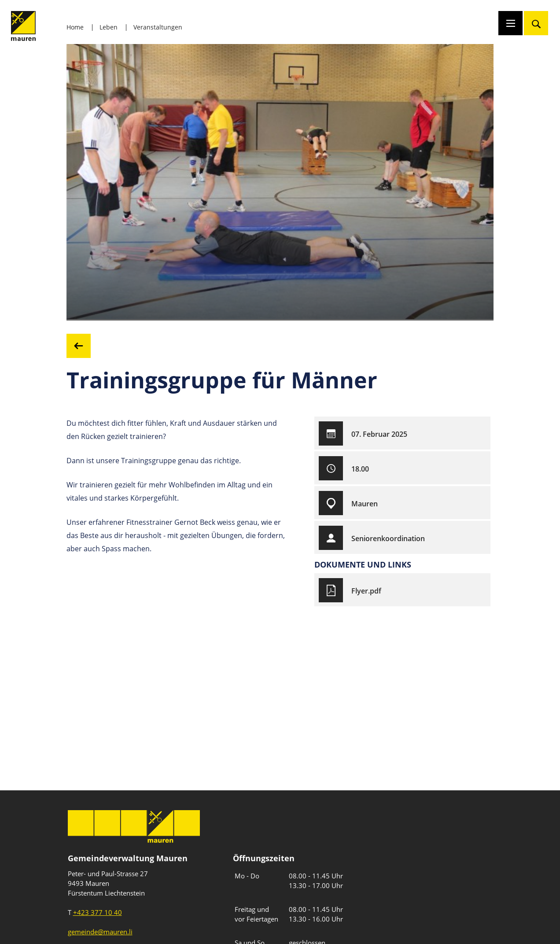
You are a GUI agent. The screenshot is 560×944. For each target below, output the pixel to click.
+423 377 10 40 (98, 912)
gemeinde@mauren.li (100, 932)
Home (75, 27)
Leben (109, 27)
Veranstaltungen (158, 27)
